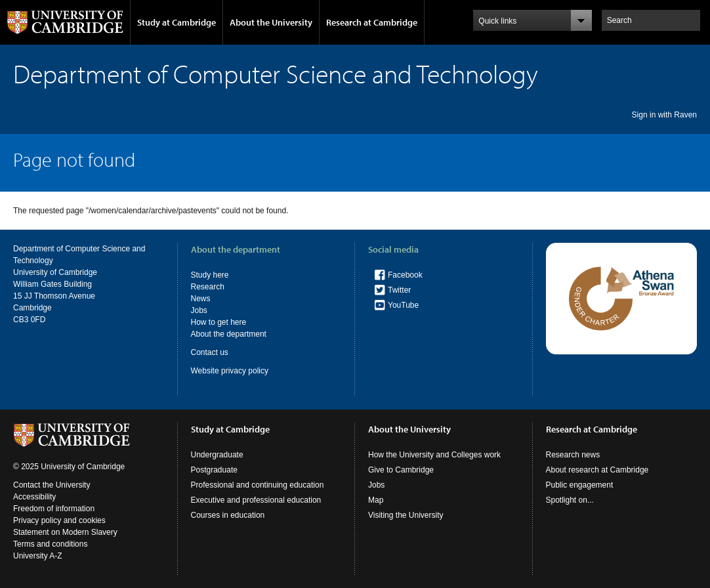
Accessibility (34, 497)
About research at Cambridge (597, 470)
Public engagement (580, 485)
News (201, 299)
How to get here (219, 322)
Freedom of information (54, 509)
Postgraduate (214, 470)
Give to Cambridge (401, 470)
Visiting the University (406, 515)
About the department (229, 334)
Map (376, 500)
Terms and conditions (50, 544)
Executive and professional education (256, 500)
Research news (573, 455)
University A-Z (38, 556)
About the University (271, 22)
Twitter (399, 290)
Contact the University (52, 485)
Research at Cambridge (372, 22)
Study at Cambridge (177, 22)
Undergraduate (217, 455)
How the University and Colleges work (434, 455)
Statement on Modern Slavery (65, 532)
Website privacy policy (230, 371)
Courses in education (228, 515)
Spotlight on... (570, 500)
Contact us (210, 352)
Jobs (199, 310)
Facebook (405, 275)
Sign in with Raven (664, 115)
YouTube (403, 305)
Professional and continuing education (258, 485)
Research (208, 287)
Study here (210, 275)
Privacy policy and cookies (59, 520)
